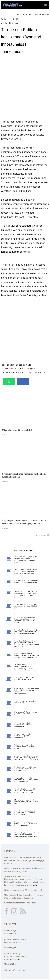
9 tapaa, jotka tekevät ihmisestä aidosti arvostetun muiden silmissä (26, 780)
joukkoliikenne (9, 369)
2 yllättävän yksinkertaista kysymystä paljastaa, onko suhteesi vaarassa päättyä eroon (25, 620)
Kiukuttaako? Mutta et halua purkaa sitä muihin (26, 713)
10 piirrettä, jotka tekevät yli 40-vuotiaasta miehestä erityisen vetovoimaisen (26, 791)
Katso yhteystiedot (12, 959)
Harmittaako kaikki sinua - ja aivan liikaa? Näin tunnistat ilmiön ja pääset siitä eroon (26, 632)
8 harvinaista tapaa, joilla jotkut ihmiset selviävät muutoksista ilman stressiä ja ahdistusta (27, 644)
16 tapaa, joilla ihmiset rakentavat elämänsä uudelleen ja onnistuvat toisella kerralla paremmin (25, 667)
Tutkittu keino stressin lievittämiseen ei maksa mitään (24, 747)
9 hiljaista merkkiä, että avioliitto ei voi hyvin (24, 678)
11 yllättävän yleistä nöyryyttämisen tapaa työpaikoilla (23, 725)
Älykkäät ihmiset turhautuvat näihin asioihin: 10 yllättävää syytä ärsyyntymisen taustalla (26, 758)
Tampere (31, 369)
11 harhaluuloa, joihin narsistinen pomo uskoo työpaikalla (25, 736)
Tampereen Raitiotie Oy (13, 373)
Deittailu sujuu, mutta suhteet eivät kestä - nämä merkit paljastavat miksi (27, 769)
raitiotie (22, 369)
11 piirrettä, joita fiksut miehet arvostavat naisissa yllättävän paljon (27, 606)
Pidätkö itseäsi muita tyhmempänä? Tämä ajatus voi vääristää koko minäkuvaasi (27, 655)
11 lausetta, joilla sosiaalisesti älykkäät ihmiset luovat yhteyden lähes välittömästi (27, 835)
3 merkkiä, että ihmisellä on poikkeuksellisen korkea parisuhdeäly (26, 813)
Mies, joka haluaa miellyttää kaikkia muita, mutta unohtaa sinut (26, 802)
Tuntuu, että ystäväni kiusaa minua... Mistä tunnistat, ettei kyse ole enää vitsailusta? (27, 571)
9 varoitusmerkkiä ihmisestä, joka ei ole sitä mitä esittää (26, 581)
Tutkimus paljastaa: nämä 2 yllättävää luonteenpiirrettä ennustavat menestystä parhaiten (26, 594)
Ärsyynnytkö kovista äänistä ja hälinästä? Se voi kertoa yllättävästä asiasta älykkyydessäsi (27, 691)
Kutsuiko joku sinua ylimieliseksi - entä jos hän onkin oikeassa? (26, 824)
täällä (35, 885)
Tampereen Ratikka (36, 373)
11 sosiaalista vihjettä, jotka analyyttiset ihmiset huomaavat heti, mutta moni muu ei (26, 560)
